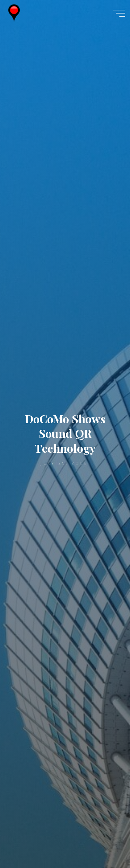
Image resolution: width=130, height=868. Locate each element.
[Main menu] (119, 13)
